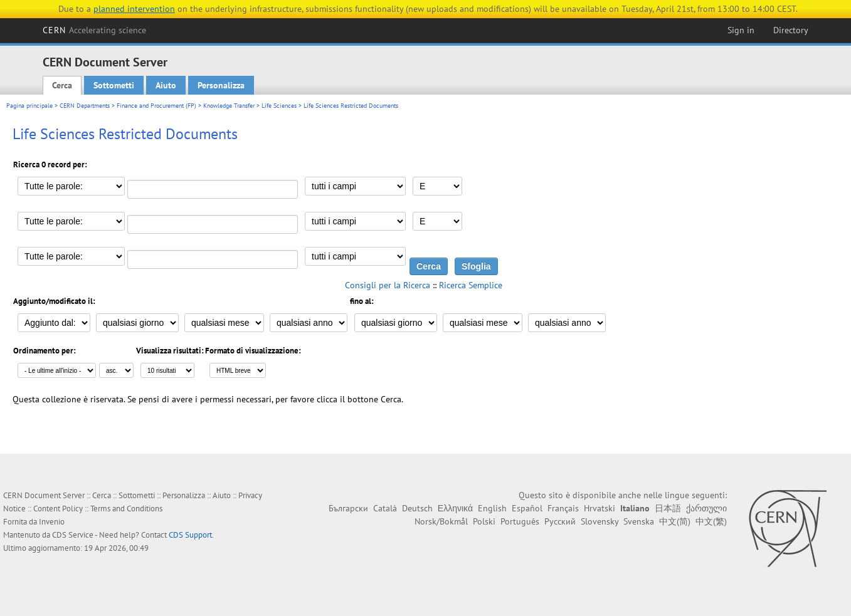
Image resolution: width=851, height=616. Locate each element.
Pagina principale (29, 106)
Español (527, 508)
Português (520, 521)
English (492, 508)
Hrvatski (600, 508)
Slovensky (600, 521)
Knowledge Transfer (229, 106)
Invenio (52, 522)
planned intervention (134, 9)
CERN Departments (85, 106)
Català (385, 508)
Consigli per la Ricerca (388, 285)
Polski (484, 521)
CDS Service (73, 535)
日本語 (668, 508)
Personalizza (221, 85)
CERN (95, 30)
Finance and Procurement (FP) (156, 106)
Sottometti (114, 85)
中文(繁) (711, 521)
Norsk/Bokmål (441, 521)
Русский (560, 521)
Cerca (62, 85)
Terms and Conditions (126, 509)
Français (563, 508)
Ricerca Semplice (471, 285)
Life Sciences (279, 106)
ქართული (706, 508)
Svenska (639, 521)
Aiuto (166, 85)
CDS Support (190, 535)
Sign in (741, 30)
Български (348, 508)
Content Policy (58, 509)
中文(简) (675, 521)
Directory (791, 30)
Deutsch (417, 508)
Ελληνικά (455, 508)
